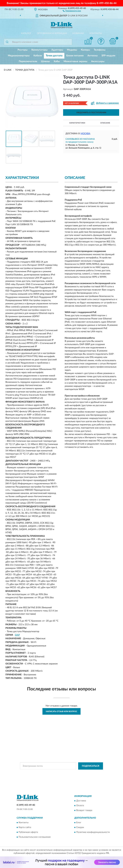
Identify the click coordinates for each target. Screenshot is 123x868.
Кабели (38, 56)
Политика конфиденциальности (93, 832)
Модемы (72, 50)
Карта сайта (25, 827)
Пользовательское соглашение (35, 837)
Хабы (57, 61)
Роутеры (23, 50)
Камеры (85, 50)
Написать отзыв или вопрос (61, 711)
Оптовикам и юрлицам (52, 33)
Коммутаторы (39, 50)
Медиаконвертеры (19, 56)
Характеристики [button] (77, 123)
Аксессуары (98, 61)
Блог (79, 823)
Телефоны (100, 50)
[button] (72, 11)
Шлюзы (45, 61)
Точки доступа (54, 56)
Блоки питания (75, 56)
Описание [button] (105, 123)
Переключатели (28, 61)
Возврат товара (84, 811)
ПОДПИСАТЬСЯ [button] (91, 766)
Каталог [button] (26, 33)
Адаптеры (57, 50)
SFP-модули (108, 56)
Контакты (96, 33)
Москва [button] (85, 134)
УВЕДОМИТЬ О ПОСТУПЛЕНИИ (91, 113)
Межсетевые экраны (75, 61)
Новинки (78, 33)
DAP (17, 635)
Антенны (93, 56)
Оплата (80, 806)
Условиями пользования (59, 776)
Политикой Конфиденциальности (77, 773)
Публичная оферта (28, 832)
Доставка (81, 801)
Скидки (80, 827)
